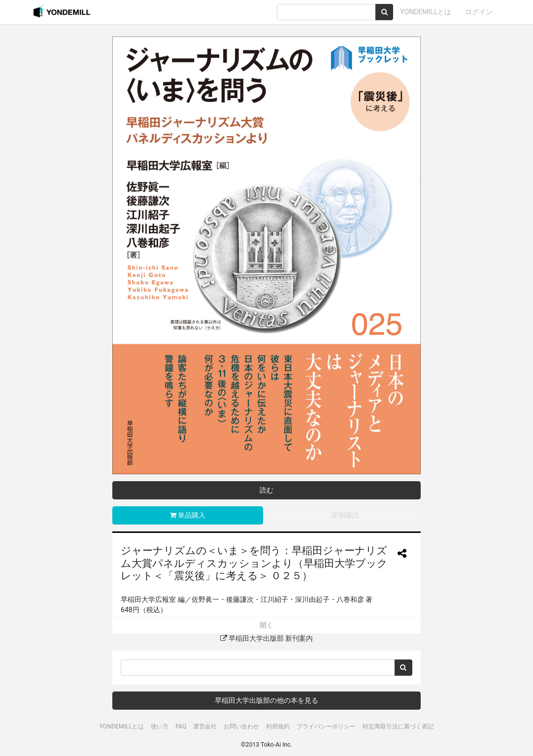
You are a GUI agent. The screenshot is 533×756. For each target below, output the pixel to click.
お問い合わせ (241, 726)
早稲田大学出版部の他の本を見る (266, 700)
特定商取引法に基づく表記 (398, 726)
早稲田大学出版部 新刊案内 (267, 638)
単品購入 (188, 515)
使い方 (160, 726)
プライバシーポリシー (326, 726)
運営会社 (205, 726)
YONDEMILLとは (426, 12)
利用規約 (278, 726)
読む (266, 490)
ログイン (479, 12)
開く (266, 625)
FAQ (181, 726)
